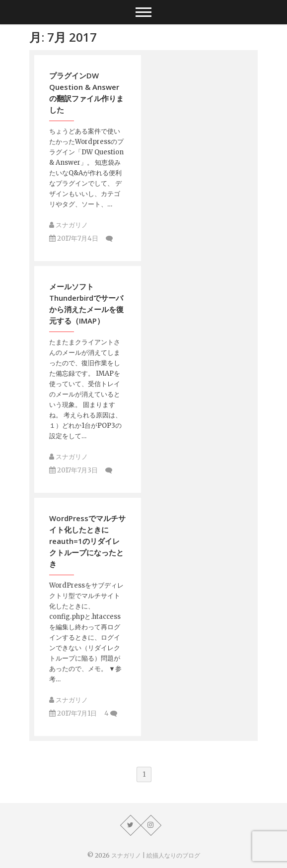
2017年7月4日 (74, 238)
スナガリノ (69, 225)
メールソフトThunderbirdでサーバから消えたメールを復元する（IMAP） (86, 303)
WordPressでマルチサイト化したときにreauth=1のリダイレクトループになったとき (87, 541)
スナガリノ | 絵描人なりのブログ (156, 855)
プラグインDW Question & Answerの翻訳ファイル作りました (86, 93)
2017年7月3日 (73, 470)
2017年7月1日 (73, 713)
